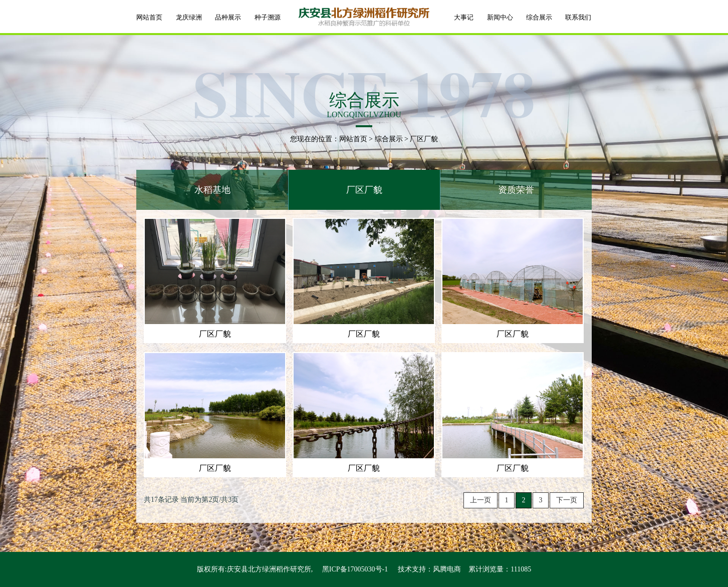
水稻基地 (212, 190)
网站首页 (149, 17)
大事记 (464, 17)
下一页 (567, 500)
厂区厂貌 (364, 190)
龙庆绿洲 (189, 17)
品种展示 (228, 17)
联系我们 (578, 17)
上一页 (480, 500)
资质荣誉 (516, 190)
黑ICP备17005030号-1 (355, 569)
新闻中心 (500, 17)
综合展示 (539, 17)
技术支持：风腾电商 (429, 569)
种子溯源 (268, 17)
